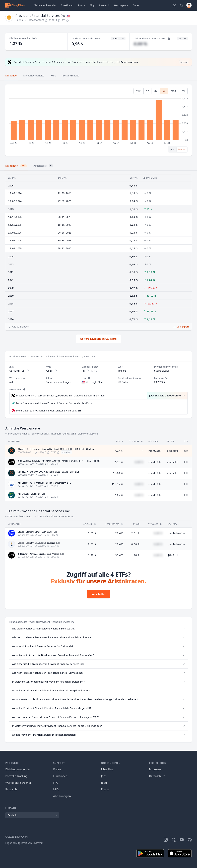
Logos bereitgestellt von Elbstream (24, 843)
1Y (148, 91)
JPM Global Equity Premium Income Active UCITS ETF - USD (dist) (59, 460)
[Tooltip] (89, 378)
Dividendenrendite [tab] (34, 76)
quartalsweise (176, 533)
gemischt (172, 451)
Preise (81, 5)
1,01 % (92, 533)
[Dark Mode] (181, 5)
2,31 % (135, 533)
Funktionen (67, 5)
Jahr (172, 149)
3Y (156, 91)
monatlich (155, 451)
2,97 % (92, 544)
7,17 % (118, 451)
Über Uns (107, 769)
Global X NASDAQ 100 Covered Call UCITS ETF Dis (48, 471)
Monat (182, 149)
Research (11, 789)
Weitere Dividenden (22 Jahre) (98, 339)
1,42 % (92, 555)
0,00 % (135, 544)
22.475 (119, 533)
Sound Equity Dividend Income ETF (39, 542)
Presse (105, 789)
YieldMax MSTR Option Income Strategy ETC (44, 482)
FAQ (56, 783)
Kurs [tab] (53, 76)
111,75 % (117, 484)
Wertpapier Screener (18, 783)
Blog (104, 783)
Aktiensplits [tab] (43, 166)
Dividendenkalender (45, 5)
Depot (136, 5)
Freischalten (98, 594)
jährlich (173, 555)
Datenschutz (157, 776)
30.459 (119, 555)
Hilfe (56, 789)
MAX (173, 91)
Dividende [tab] (11, 76)
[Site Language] (175, 5)
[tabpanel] (98, 120)
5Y (164, 91)
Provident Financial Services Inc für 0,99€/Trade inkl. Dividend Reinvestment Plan (60, 396)
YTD (139, 91)
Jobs (104, 776)
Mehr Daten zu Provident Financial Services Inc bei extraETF (49, 411)
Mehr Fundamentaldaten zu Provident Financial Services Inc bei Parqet (55, 403)
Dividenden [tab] (16, 166)
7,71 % (118, 462)
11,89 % (118, 473)
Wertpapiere (121, 5)
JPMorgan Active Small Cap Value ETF (41, 554)
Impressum (156, 769)
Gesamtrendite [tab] (71, 76)
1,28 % (135, 555)
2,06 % (118, 495)
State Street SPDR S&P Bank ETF (38, 531)
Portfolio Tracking (16, 776)
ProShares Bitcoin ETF (32, 493)
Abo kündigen (62, 796)
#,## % (140, 44)
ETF (186, 451)
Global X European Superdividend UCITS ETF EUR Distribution (56, 449)
